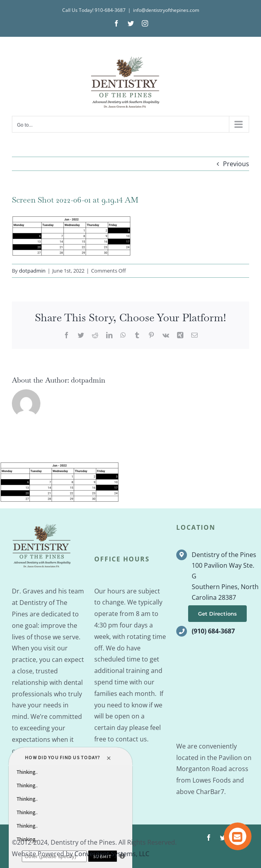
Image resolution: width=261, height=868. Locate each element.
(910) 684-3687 (213, 631)
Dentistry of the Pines (224, 555)
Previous (236, 164)
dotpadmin (32, 271)
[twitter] (223, 838)
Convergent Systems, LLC (112, 854)
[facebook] (209, 838)
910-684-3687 (110, 10)
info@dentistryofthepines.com (166, 10)
